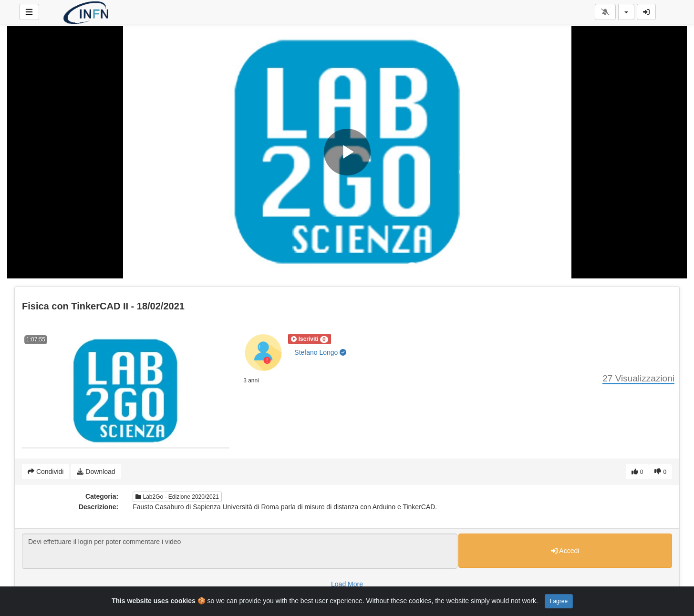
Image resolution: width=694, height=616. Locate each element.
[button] (309, 339)
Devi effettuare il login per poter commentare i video (240, 551)
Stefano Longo (320, 352)
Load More (347, 584)
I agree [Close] (559, 601)
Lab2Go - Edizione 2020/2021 (177, 497)
